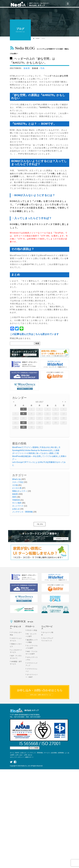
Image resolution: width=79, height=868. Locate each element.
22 (23, 423)
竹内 (42, 68)
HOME (37, 38)
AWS (14, 497)
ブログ (43, 38)
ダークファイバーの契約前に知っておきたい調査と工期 (35, 453)
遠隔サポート (29, 758)
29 (23, 427)
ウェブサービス (47, 628)
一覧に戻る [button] (40, 524)
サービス (47, 753)
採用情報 (61, 753)
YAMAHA (16, 500)
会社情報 (54, 753)
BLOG (17, 753)
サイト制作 (17, 503)
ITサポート (30, 627)
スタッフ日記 (18, 482)
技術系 (27, 68)
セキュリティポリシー (17, 758)
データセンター (15, 628)
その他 (15, 485)
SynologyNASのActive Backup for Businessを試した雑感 (36, 450)
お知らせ (16, 509)
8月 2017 (39, 402)
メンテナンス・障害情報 (22, 512)
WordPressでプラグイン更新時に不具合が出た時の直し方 (36, 447)
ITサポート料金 (32, 630)
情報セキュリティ (20, 491)
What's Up (16, 479)
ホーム (12, 753)
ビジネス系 (17, 488)
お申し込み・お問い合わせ (24, 755)
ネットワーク (18, 506)
